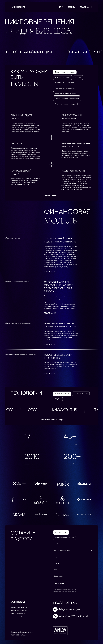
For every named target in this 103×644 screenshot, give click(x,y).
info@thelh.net (65, 603)
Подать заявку (86, 7)
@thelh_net (75, 609)
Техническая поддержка (19, 610)
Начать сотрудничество (19, 608)
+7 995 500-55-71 (79, 616)
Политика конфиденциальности (22, 632)
